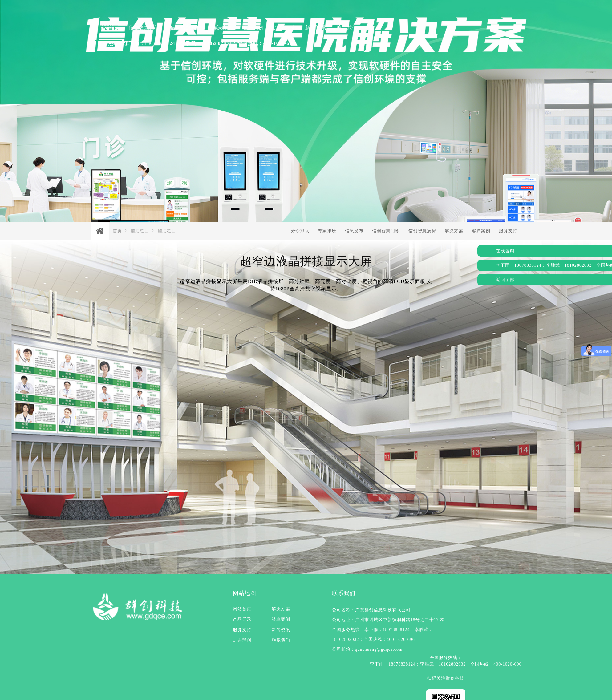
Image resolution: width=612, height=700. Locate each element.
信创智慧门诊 (144, 28)
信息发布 (354, 231)
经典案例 (281, 619)
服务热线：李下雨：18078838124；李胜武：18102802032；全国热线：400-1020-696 (196, 43)
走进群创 (242, 640)
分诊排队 (300, 231)
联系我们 (281, 640)
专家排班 (327, 231)
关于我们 (347, 28)
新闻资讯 (316, 28)
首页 (117, 231)
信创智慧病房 (186, 28)
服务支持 (285, 28)
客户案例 (253, 28)
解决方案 (222, 28)
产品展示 (242, 619)
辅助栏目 (140, 231)
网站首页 (108, 28)
